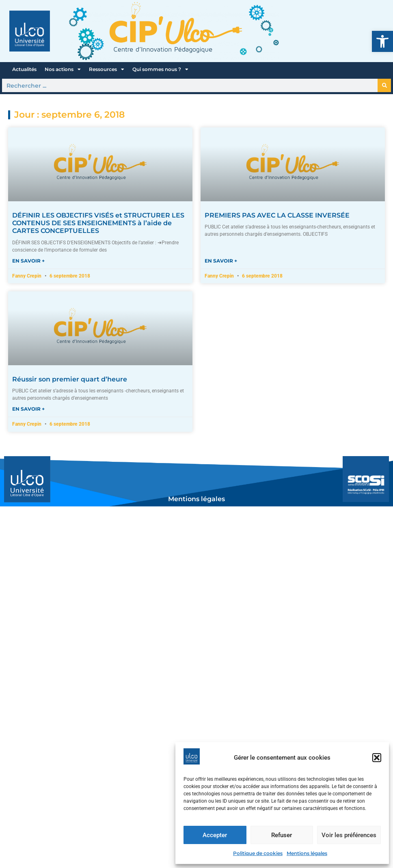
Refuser (282, 835)
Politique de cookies (258, 853)
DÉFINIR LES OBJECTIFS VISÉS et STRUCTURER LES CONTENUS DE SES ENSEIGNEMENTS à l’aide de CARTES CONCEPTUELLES (98, 223)
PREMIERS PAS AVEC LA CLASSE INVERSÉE (277, 215)
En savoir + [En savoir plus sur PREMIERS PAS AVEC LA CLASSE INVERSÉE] (221, 261)
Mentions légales (307, 853)
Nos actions (63, 69)
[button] (382, 41)
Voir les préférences (349, 835)
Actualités (24, 69)
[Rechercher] (384, 85)
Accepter (215, 835)
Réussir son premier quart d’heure (70, 379)
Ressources (107, 69)
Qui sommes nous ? (160, 69)
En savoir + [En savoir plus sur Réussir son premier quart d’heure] (28, 409)
